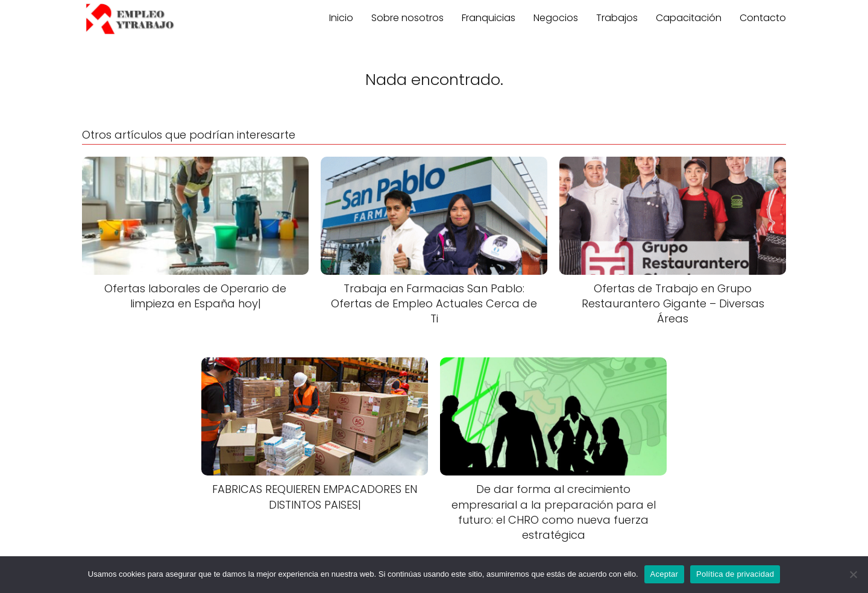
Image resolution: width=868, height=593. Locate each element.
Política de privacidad (735, 574)
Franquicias (489, 18)
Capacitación (689, 18)
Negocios (556, 18)
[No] (853, 574)
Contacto (763, 18)
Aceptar (665, 574)
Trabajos (617, 18)
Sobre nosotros (407, 18)
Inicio (341, 18)
